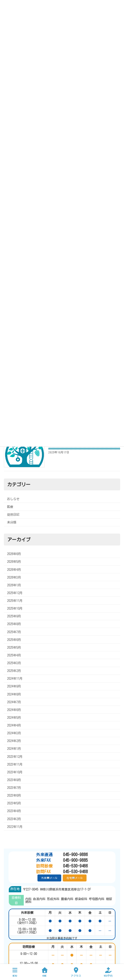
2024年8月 (14, 694)
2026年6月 (14, 554)
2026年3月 (14, 577)
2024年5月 (14, 717)
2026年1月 (14, 585)
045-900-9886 (62, 854)
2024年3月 (14, 733)
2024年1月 (14, 749)
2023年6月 (14, 795)
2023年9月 (14, 780)
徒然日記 (13, 514)
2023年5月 (14, 803)
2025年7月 (14, 632)
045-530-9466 (62, 866)
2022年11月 (15, 826)
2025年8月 (14, 624)
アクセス (76, 972)
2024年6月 (14, 710)
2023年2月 (14, 819)
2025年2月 (14, 671)
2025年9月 (14, 616)
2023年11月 (15, 764)
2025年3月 (14, 663)
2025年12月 (15, 593)
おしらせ (13, 499)
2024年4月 (14, 725)
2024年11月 (15, 678)
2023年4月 (14, 811)
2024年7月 (14, 702)
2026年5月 (14, 562)
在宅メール (75, 878)
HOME (45, 972)
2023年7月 (14, 788)
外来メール (49, 878)
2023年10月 (15, 772)
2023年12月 (15, 756)
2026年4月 (14, 569)
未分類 (12, 522)
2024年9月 (14, 686)
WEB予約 (108, 972)
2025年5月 (14, 647)
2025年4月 (14, 655)
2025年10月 (15, 608)
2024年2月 (14, 741)
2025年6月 (14, 639)
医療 (10, 507)
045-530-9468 (62, 872)
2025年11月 (15, 601)
